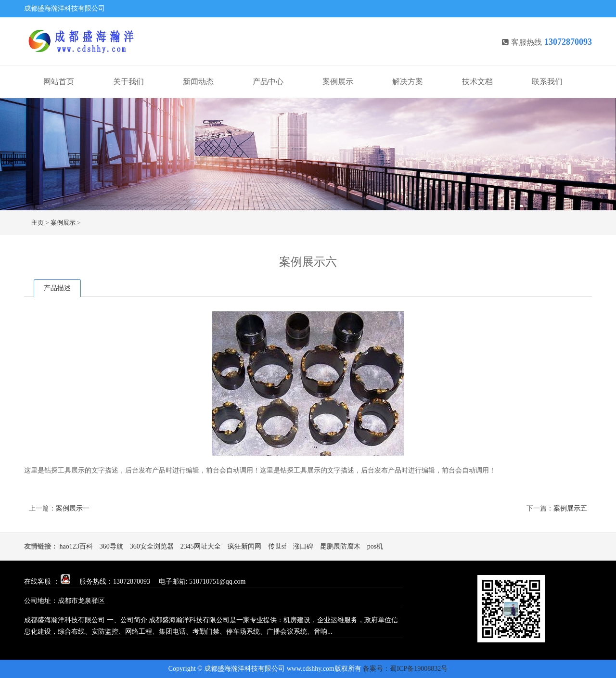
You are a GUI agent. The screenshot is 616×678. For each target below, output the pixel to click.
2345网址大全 (201, 546)
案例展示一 (73, 508)
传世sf (277, 546)
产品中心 (268, 82)
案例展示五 (570, 508)
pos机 (375, 546)
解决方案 (408, 82)
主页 (38, 223)
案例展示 (338, 82)
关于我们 (128, 82)
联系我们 (547, 82)
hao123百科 (76, 546)
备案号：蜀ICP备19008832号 (405, 669)
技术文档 (477, 82)
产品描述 (57, 288)
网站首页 (59, 82)
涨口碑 (303, 546)
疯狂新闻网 (244, 546)
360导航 (111, 546)
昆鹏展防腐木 (340, 546)
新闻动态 (198, 82)
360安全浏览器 (152, 546)
